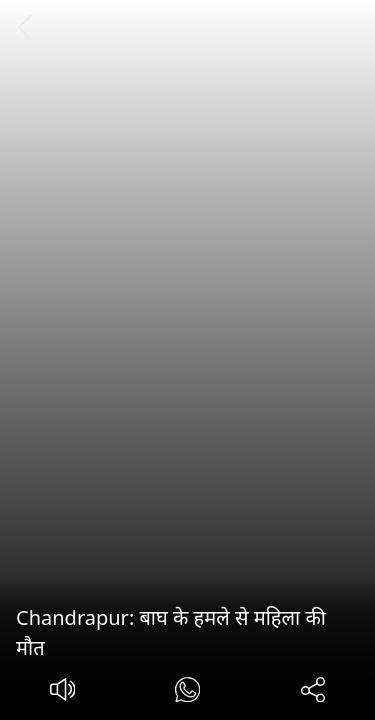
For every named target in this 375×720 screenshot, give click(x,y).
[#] (187, 692)
